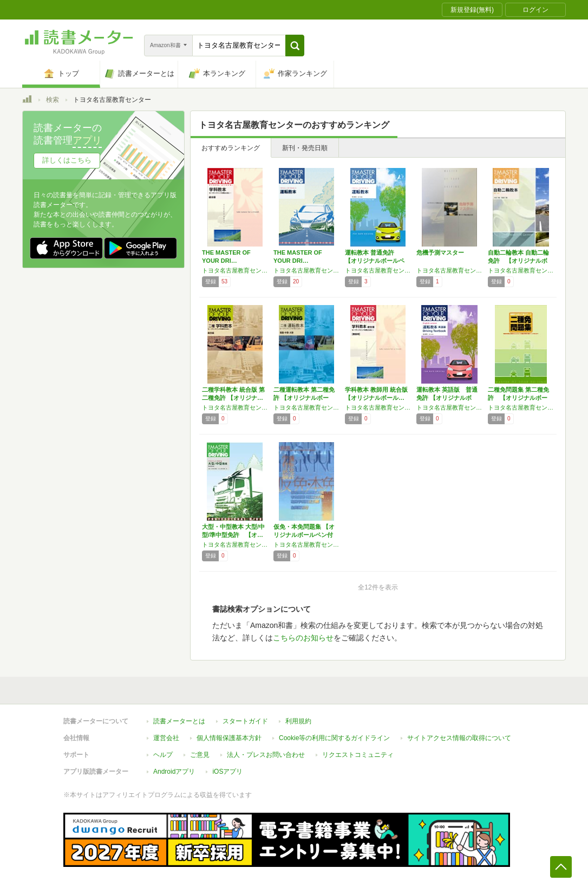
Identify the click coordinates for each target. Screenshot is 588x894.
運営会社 (166, 738)
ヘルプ (163, 755)
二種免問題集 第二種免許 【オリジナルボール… (518, 398)
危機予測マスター (440, 252)
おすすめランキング (231, 148)
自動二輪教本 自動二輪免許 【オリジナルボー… (518, 261)
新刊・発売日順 (305, 148)
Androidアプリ (174, 772)
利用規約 (298, 721)
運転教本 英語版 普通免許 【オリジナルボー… (447, 398)
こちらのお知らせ (303, 638)
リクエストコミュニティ (358, 755)
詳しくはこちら (67, 160)
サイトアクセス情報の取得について (459, 738)
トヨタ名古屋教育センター (235, 270)
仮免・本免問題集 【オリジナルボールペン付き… (304, 535)
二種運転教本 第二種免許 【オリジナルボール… (304, 398)
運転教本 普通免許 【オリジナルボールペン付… (375, 261)
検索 (53, 100)
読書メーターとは (179, 721)
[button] (295, 46)
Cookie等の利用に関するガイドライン (334, 738)
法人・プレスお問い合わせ (266, 755)
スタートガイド (245, 721)
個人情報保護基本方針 (229, 738)
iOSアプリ (227, 772)
